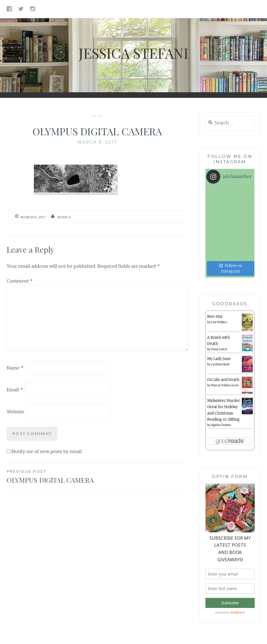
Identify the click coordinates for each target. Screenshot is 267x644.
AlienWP (180, 634)
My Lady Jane (219, 335)
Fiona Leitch (219, 326)
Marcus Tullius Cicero (225, 362)
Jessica (64, 217)
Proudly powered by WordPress (108, 634)
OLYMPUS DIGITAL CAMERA (52, 476)
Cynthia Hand (220, 341)
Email (15, 390)
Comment (20, 281)
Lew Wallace (219, 299)
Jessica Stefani (133, 53)
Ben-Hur (215, 293)
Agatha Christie (221, 401)
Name (15, 368)
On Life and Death (223, 356)
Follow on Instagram (231, 245)
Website (15, 412)
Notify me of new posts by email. (47, 451)
